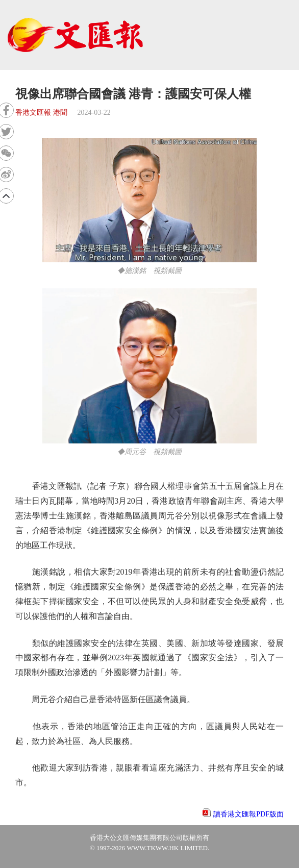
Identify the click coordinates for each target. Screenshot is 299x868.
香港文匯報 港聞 (41, 113)
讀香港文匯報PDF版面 (248, 814)
